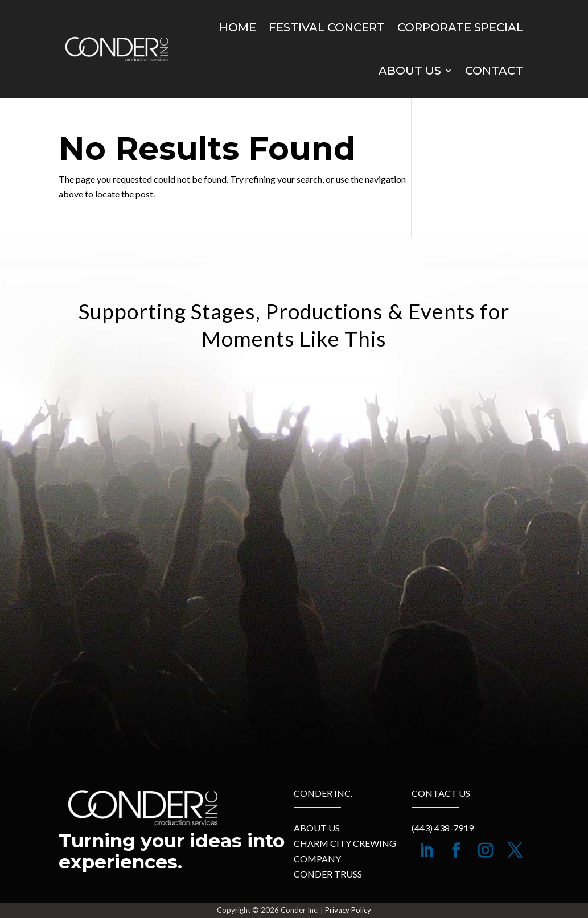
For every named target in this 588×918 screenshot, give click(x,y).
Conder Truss (328, 874)
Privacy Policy (348, 910)
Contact (494, 71)
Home (238, 27)
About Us (410, 71)
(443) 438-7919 (443, 828)
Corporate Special (460, 27)
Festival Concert (327, 27)
